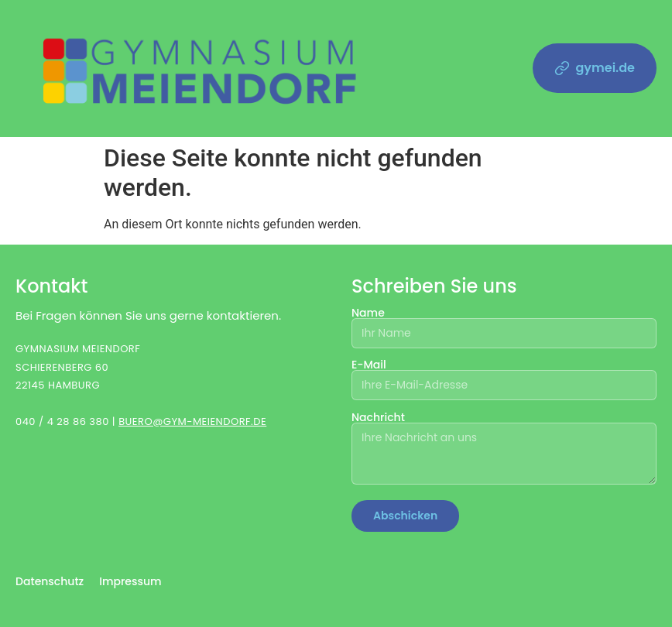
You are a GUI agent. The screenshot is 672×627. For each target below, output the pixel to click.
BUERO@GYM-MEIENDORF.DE (192, 421)
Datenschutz (50, 581)
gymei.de (595, 68)
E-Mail (504, 376)
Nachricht (504, 449)
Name (504, 324)
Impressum (130, 581)
